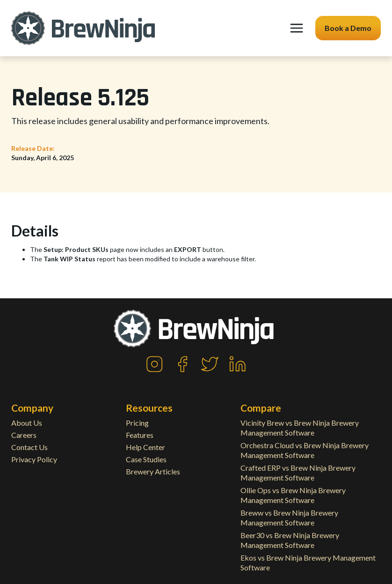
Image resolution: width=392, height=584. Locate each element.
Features (140, 435)
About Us (27, 423)
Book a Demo (348, 28)
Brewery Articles (153, 471)
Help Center (145, 447)
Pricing (137, 423)
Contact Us (29, 447)
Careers (24, 435)
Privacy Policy (34, 459)
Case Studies (146, 459)
